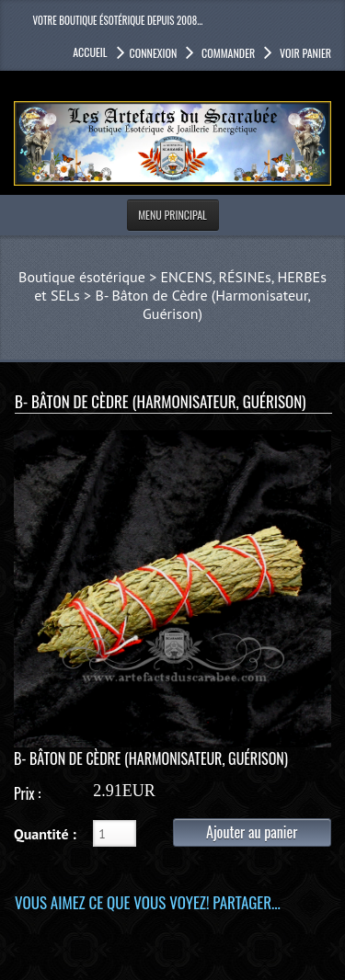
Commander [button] (227, 53)
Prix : (27, 793)
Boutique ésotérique (82, 277)
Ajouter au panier (252, 832)
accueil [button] (90, 52)
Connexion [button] (154, 53)
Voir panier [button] (304, 53)
